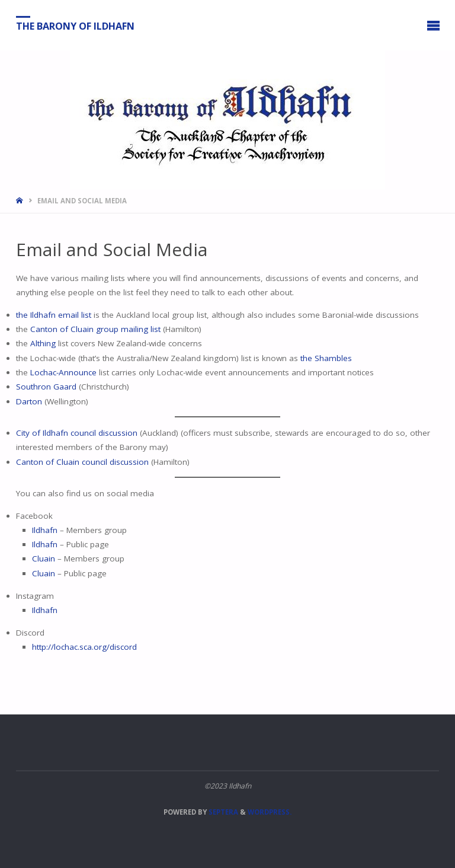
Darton (29, 401)
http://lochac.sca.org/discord (84, 647)
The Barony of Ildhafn (75, 25)
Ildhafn (46, 530)
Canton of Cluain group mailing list (95, 329)
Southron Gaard (46, 387)
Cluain (44, 559)
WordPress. (270, 812)
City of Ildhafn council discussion (77, 433)
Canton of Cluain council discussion (82, 462)
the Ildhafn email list (54, 315)
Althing (43, 343)
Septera (222, 812)
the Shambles (326, 358)
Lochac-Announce (63, 372)
